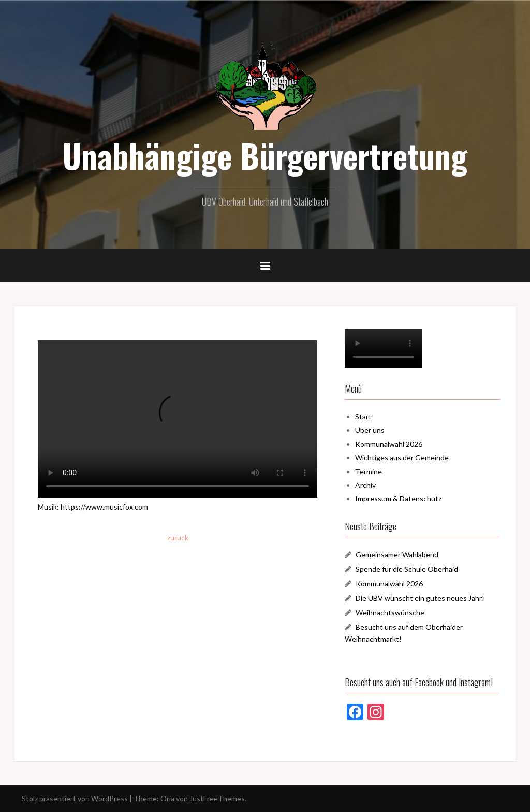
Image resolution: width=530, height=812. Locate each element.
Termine (369, 472)
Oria (167, 798)
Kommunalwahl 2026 (389, 444)
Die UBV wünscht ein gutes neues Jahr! (420, 598)
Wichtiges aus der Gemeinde (402, 458)
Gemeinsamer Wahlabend (397, 554)
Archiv (365, 485)
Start (363, 417)
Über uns (370, 430)
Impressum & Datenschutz (398, 498)
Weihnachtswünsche (390, 612)
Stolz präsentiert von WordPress (75, 798)
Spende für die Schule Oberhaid (407, 569)
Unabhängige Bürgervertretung (265, 155)
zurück (178, 537)
